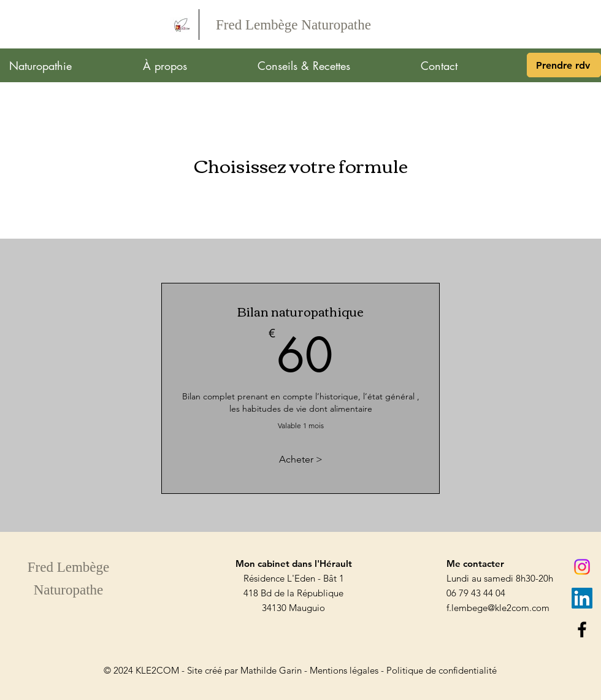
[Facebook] (582, 629)
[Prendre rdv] (564, 65)
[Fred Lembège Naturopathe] (293, 25)
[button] (67, 66)
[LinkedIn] (582, 598)
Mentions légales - (348, 670)
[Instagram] (582, 567)
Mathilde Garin (271, 670)
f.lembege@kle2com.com (498, 608)
